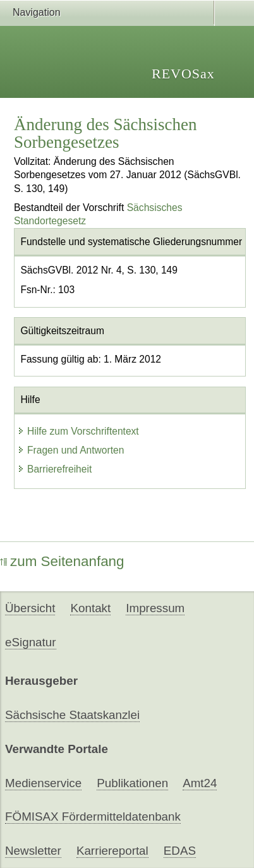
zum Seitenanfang (62, 561)
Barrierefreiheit (54, 469)
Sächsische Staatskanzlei (72, 715)
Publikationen (132, 783)
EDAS (180, 851)
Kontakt (90, 608)
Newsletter (33, 851)
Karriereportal (112, 851)
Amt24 (200, 783)
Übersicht (30, 608)
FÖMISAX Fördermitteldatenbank (93, 817)
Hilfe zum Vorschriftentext (78, 431)
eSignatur (30, 642)
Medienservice (43, 783)
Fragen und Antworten (70, 450)
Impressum (155, 608)
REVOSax (183, 74)
